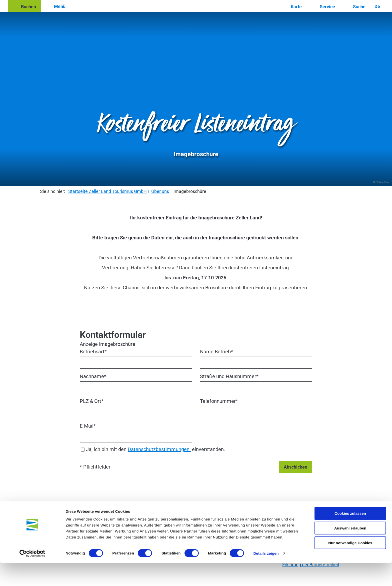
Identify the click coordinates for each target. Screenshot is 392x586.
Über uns (160, 191)
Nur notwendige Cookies (350, 566)
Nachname (93, 376)
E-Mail (88, 426)
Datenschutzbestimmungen (159, 449)
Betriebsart (93, 352)
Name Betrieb (216, 352)
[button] (24, 6)
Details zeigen (266, 576)
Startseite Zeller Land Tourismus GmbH (107, 191)
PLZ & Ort (92, 401)
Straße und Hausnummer (229, 376)
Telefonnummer (219, 401)
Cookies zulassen (350, 536)
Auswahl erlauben (350, 551)
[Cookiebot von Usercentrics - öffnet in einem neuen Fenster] (32, 576)
